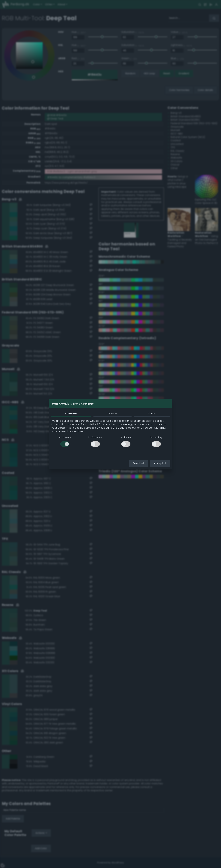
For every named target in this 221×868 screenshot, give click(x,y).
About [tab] (152, 413)
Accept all (160, 463)
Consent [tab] (71, 413)
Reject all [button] (138, 463)
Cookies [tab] (113, 413)
